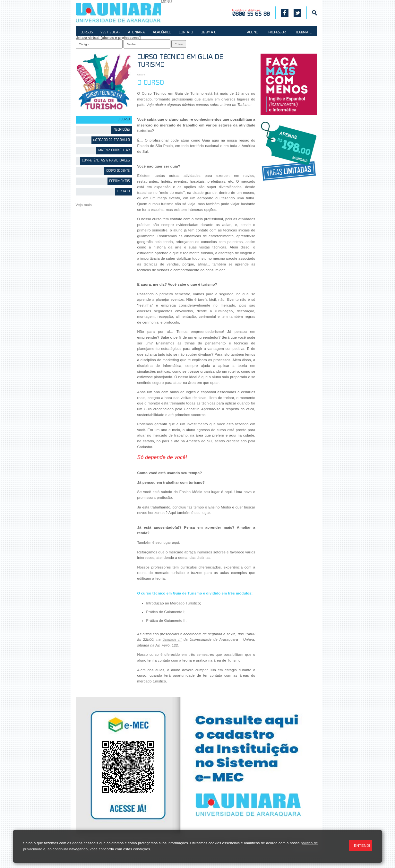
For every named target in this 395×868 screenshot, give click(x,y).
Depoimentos (120, 181)
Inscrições (121, 130)
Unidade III (172, 639)
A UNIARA (136, 33)
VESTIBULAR (110, 33)
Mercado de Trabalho (112, 140)
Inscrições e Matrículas (251, 13)
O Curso (124, 120)
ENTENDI (362, 846)
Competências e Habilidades (106, 161)
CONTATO (186, 33)
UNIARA (118, 13)
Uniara (141, 75)
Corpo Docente (118, 171)
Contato (124, 191)
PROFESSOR (277, 33)
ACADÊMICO (162, 33)
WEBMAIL (209, 33)
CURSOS (87, 33)
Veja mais (84, 205)
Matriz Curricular (114, 150)
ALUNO (253, 33)
